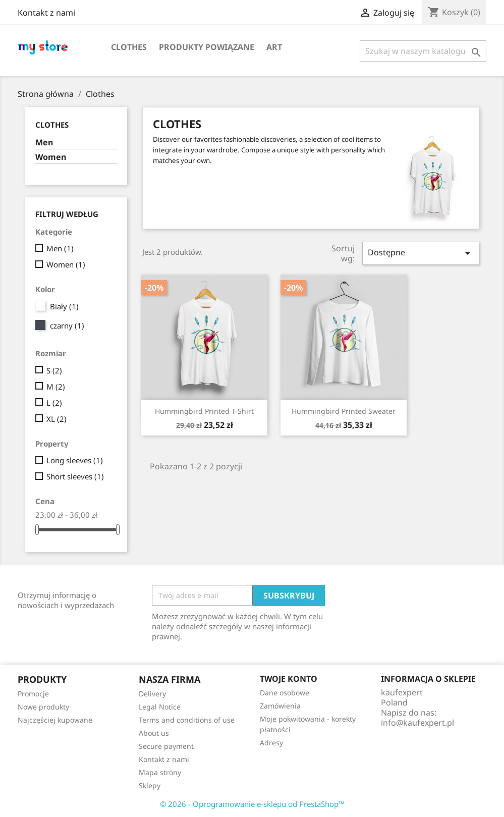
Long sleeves (75, 460)
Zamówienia (280, 706)
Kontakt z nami (46, 13)
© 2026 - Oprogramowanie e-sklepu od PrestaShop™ (252, 804)
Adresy (271, 743)
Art (274, 47)
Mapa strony (160, 772)
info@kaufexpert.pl (417, 723)
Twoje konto (289, 679)
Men (44, 143)
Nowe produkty (43, 707)
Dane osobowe (285, 693)
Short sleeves (75, 476)
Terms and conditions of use (187, 720)
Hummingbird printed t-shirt (204, 411)
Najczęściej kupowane (55, 720)
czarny (67, 325)
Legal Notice (160, 707)
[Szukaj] (423, 51)
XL (57, 419)
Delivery (152, 694)
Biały (64, 306)
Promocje (33, 694)
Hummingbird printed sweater (344, 411)
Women (51, 157)
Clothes (129, 47)
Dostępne (421, 253)
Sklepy (150, 785)
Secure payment (166, 746)
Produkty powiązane (207, 47)
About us (154, 733)
